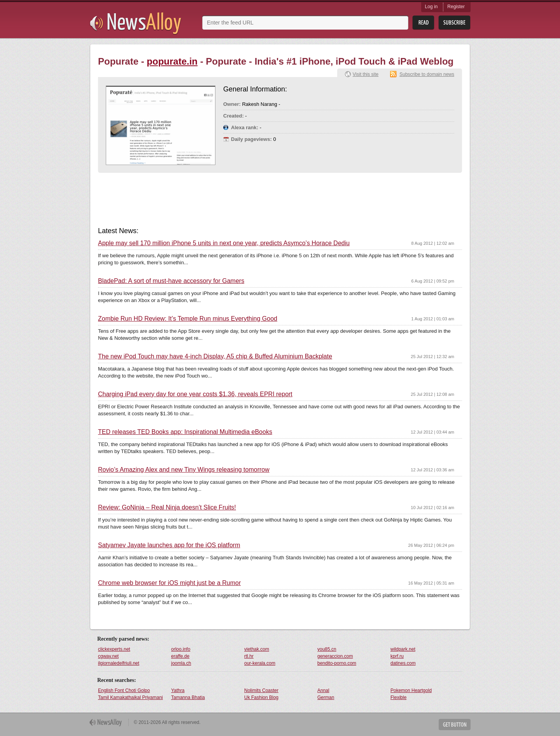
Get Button (455, 725)
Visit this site (366, 74)
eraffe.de (180, 656)
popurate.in (172, 61)
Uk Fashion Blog (261, 697)
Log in (431, 7)
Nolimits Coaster (261, 690)
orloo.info (181, 649)
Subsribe (454, 23)
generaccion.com (335, 656)
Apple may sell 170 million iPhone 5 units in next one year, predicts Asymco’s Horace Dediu (224, 243)
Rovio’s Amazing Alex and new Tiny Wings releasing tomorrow (184, 470)
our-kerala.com (260, 663)
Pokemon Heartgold (411, 690)
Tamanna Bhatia (188, 697)
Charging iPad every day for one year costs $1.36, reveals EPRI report (195, 394)
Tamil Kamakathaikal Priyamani (130, 697)
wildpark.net (403, 649)
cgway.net (108, 656)
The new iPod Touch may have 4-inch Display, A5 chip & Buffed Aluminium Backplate (215, 357)
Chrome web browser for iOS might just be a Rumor (169, 583)
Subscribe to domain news (427, 74)
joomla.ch (181, 663)
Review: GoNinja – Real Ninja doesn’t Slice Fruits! (167, 508)
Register (456, 7)
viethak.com (257, 649)
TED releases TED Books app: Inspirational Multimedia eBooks (185, 432)
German (326, 697)
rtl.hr (249, 656)
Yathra (178, 690)
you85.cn (327, 649)
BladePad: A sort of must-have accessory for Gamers (171, 281)
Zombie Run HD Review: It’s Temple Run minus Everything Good (188, 319)
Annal (323, 690)
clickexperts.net (114, 649)
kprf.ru (397, 656)
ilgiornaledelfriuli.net (119, 663)
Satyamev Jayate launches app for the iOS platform (169, 545)
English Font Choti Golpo (124, 690)
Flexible (398, 697)
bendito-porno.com (337, 663)
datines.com (403, 663)
